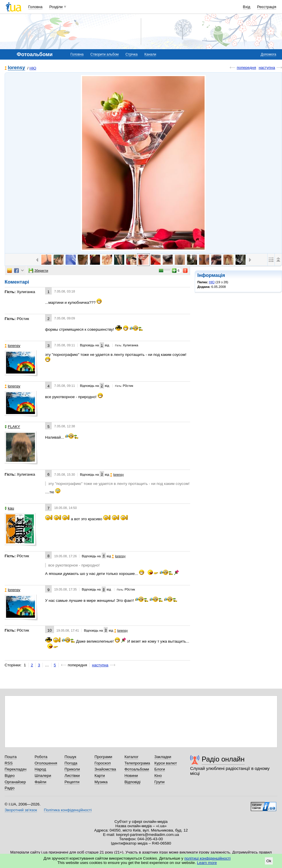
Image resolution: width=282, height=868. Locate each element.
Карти (100, 776)
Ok (269, 861)
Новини (131, 776)
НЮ (33, 68)
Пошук (70, 757)
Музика (101, 782)
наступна (267, 68)
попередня (246, 68)
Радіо (10, 788)
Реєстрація (267, 7)
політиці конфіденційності (207, 858)
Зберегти (38, 271)
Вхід (247, 7)
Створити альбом (105, 54)
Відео (10, 776)
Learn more (207, 863)
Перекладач (15, 769)
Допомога (268, 54)
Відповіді (133, 782)
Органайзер (15, 782)
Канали (150, 54)
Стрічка (131, 54)
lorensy (16, 68)
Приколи (72, 769)
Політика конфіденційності (68, 810)
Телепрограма (137, 763)
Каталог (132, 757)
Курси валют (166, 763)
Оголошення (46, 763)
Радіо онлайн (223, 759)
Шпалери (43, 776)
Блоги (160, 769)
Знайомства (105, 769)
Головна (35, 7)
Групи (159, 782)
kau (9, 508)
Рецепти (72, 782)
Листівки (72, 776)
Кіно (158, 776)
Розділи (56, 7)
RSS (9, 763)
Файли (41, 782)
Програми (103, 757)
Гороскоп (103, 763)
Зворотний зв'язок (21, 810)
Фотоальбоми (137, 769)
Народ (40, 769)
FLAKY (12, 427)
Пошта (11, 757)
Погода (71, 763)
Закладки (163, 757)
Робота (41, 757)
